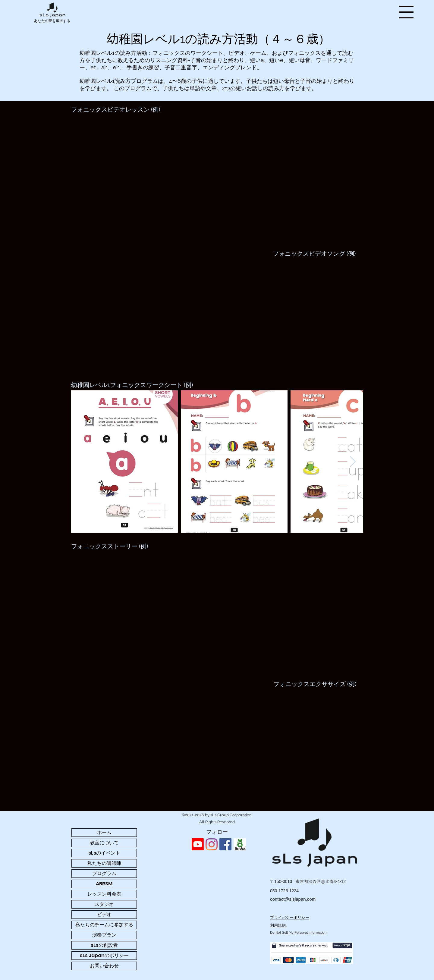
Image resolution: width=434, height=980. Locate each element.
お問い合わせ (104, 966)
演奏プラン (104, 935)
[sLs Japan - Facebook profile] (225, 844)
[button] (406, 12)
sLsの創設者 (104, 945)
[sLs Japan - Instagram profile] (212, 844)
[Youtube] (198, 844)
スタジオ (104, 904)
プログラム (104, 873)
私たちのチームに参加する (104, 925)
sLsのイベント (104, 853)
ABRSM (104, 884)
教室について (104, 843)
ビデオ (104, 914)
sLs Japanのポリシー (104, 955)
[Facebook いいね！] (257, 844)
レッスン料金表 (104, 894)
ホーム (104, 832)
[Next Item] (353, 462)
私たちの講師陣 (104, 863)
